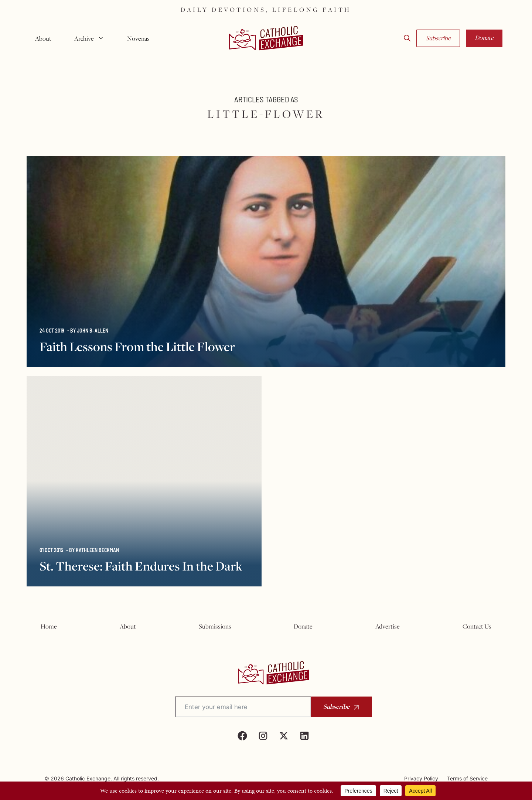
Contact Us (477, 626)
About (43, 38)
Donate (484, 38)
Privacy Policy (421, 778)
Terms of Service (467, 778)
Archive (92, 38)
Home (49, 626)
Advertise (388, 626)
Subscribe (438, 38)
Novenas (138, 38)
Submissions (215, 626)
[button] (407, 38)
